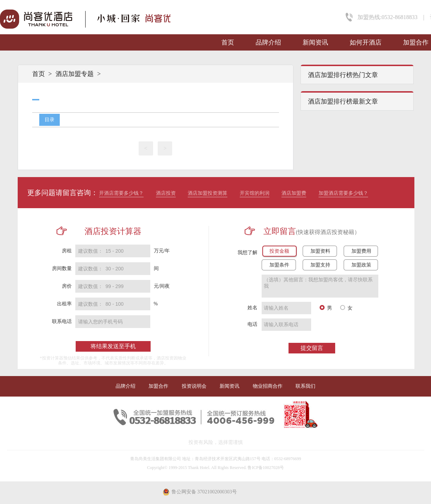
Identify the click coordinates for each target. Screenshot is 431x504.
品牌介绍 (268, 42)
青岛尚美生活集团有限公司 (156, 459)
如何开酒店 (366, 42)
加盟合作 (416, 42)
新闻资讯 (315, 42)
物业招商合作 (268, 386)
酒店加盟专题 (75, 74)
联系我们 (305, 386)
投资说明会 (194, 386)
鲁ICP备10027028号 (266, 468)
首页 (228, 42)
